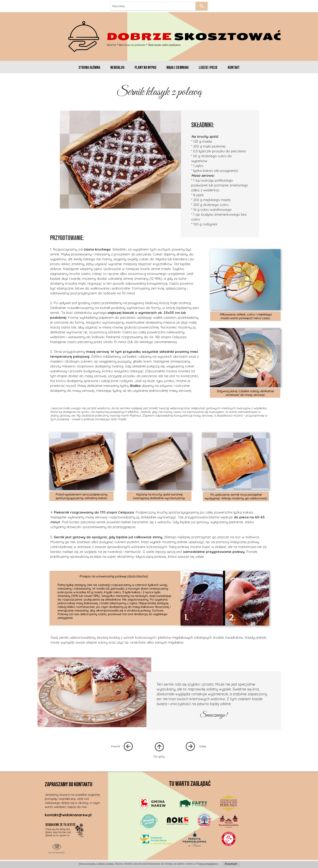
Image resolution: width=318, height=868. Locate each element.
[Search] (202, 6)
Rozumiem (231, 864)
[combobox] (153, 6)
